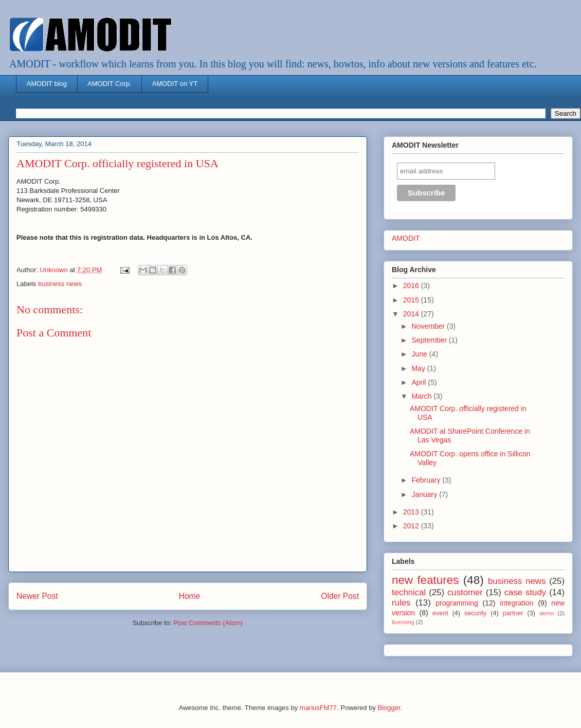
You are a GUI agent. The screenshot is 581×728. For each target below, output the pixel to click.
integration (516, 603)
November (429, 326)
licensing (403, 622)
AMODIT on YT (175, 84)
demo (547, 613)
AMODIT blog (47, 84)
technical (409, 592)
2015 (412, 300)
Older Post (340, 596)
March (422, 396)
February (427, 480)
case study (525, 592)
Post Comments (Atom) (208, 623)
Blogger (389, 708)
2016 (412, 286)
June (420, 354)
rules (401, 603)
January (425, 494)
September (430, 340)
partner (513, 613)
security (475, 613)
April (420, 382)
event (440, 613)
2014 (412, 314)
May (419, 368)
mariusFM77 (318, 708)
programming (457, 603)
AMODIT (406, 238)
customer (465, 592)
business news (60, 284)
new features (425, 580)
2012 (412, 526)
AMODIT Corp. (110, 84)
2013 (412, 512)
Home (190, 596)
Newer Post (37, 596)
